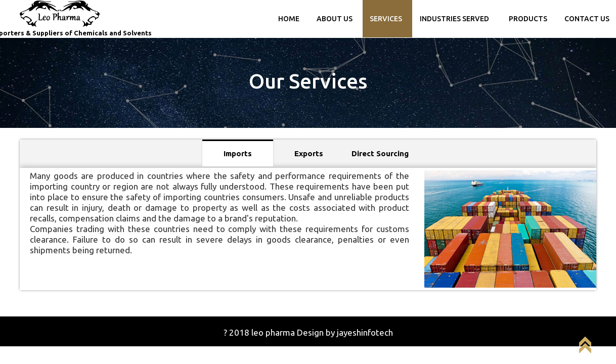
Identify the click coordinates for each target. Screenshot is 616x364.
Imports (238, 153)
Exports (309, 153)
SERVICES (386, 19)
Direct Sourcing (380, 153)
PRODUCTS (528, 19)
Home (289, 19)
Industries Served (454, 19)
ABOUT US (335, 19)
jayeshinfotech (365, 332)
